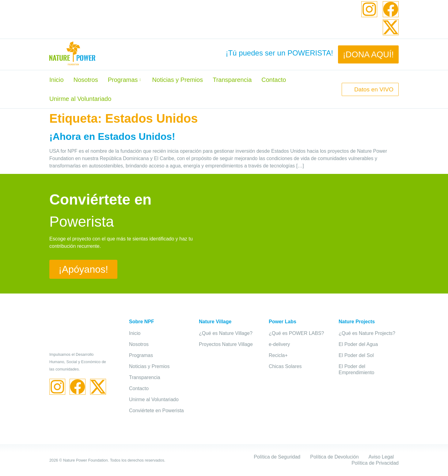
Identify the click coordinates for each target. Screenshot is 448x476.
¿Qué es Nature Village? (226, 333)
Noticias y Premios (178, 80)
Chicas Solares (285, 366)
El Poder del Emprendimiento (357, 369)
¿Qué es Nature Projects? (367, 333)
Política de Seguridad (277, 457)
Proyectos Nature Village (226, 344)
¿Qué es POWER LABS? (296, 333)
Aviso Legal (381, 457)
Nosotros (86, 80)
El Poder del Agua (358, 344)
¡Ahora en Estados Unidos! (112, 136)
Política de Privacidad (375, 463)
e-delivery (279, 344)
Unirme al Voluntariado (80, 99)
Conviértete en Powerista (156, 411)
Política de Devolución (334, 457)
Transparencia (232, 80)
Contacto (274, 80)
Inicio (57, 80)
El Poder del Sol (356, 355)
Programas (125, 80)
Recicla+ (278, 355)
